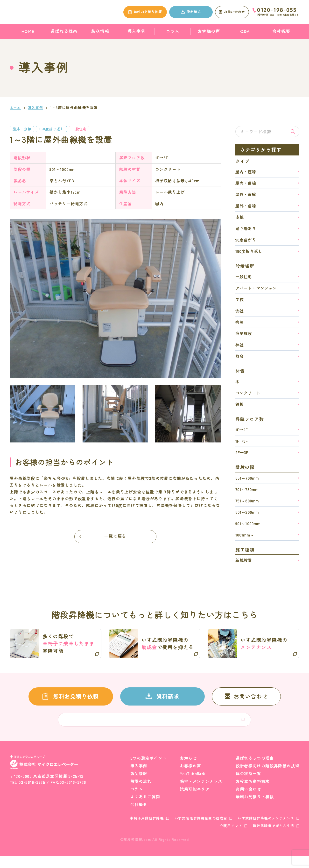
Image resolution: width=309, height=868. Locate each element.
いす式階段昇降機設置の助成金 (201, 830)
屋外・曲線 (23, 129)
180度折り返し (56, 129)
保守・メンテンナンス (201, 793)
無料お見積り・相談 (255, 809)
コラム (173, 31)
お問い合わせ (248, 801)
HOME (28, 31)
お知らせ (188, 770)
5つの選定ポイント (148, 770)
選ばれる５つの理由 (255, 770)
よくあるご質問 (145, 809)
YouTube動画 (193, 786)
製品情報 (100, 31)
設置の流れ (141, 793)
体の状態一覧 (248, 786)
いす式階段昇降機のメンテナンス (266, 830)
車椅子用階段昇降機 (147, 830)
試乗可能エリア (195, 801)
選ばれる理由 (64, 31)
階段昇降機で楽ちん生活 (274, 838)
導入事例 (136, 31)
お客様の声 (209, 31)
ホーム (16, 108)
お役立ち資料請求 (253, 793)
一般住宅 (86, 129)
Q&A (245, 31)
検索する (293, 132)
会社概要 (281, 31)
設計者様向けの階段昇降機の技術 (267, 778)
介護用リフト (231, 838)
